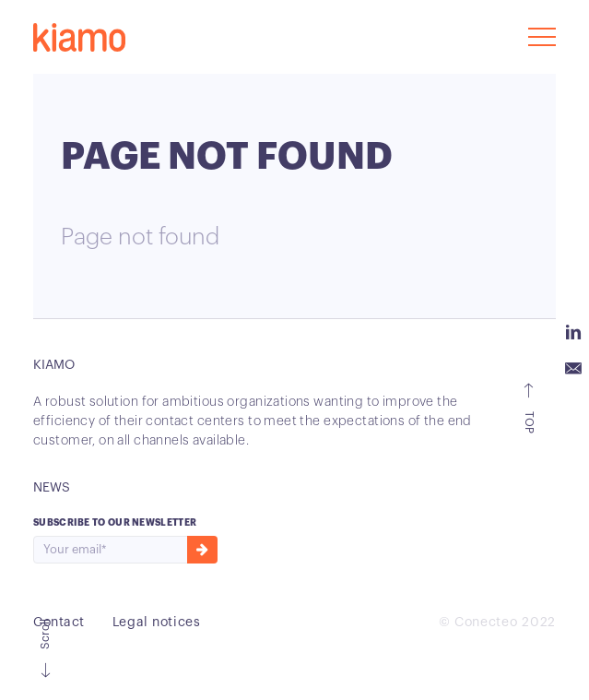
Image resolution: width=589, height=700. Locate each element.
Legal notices (156, 623)
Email (573, 369)
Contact (59, 623)
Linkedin (573, 332)
